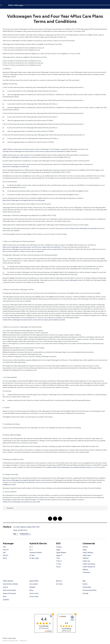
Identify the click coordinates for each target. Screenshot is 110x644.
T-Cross (59, 564)
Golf (4, 552)
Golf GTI (6, 555)
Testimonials (87, 587)
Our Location (34, 584)
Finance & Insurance (10, 593)
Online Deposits (8, 581)
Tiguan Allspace (61, 552)
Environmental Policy (90, 590)
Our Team (59, 584)
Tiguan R (59, 555)
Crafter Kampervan (89, 567)
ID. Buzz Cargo (34, 558)
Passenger (8, 543)
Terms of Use (34, 593)
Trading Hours (24, 534)
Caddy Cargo (87, 555)
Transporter (86, 572)
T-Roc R (59, 561)
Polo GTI (6, 550)
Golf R (5, 558)
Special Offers (34, 581)
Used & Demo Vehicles (10, 584)
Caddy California (88, 552)
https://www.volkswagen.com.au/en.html (16, 157)
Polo (4, 547)
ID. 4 (31, 547)
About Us (59, 581)
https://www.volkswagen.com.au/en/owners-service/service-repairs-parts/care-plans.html (35, 151)
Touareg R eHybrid (36, 552)
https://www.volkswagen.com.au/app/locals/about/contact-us (73, 467)
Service (5, 587)
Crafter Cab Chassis (89, 564)
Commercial (89, 543)
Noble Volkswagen (16, 5)
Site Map (85, 593)
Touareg (59, 547)
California (86, 558)
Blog (84, 581)
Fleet (5, 596)
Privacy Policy (34, 596)
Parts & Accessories (9, 590)
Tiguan (58, 550)
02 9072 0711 (23, 530)
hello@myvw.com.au (9, 484)
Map (15, 534)
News (31, 590)
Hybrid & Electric (38, 543)
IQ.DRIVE (6, 600)
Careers (85, 584)
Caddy (85, 550)
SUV (58, 543)
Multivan (85, 569)
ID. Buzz (32, 555)
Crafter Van (86, 561)
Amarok (85, 547)
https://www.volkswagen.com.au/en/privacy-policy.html (22, 502)
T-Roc (58, 558)
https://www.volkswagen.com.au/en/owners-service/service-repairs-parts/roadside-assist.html (35, 320)
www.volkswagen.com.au (73, 280)
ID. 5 (31, 550)
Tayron (58, 567)
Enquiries (32, 587)
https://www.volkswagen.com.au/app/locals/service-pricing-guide (24, 200)
